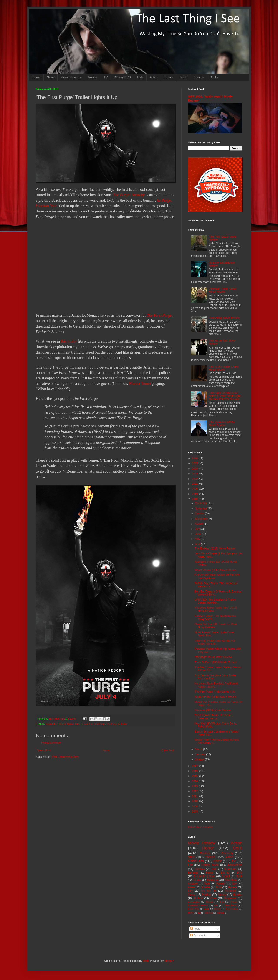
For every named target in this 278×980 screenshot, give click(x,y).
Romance (230, 891)
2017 (195, 766)
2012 (195, 791)
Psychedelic (232, 909)
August (199, 524)
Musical (207, 894)
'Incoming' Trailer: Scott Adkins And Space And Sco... (215, 642)
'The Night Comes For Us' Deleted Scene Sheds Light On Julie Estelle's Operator (225, 396)
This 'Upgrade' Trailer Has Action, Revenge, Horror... (214, 717)
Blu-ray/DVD (122, 77)
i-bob (146, 961)
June (198, 534)
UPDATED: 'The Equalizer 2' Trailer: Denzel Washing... (215, 601)
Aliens (191, 887)
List (190, 865)
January (200, 759)
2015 (195, 776)
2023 (195, 474)
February (201, 754)
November (201, 509)
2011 (195, 796)
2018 (195, 499)
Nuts (219, 887)
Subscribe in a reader (200, 827)
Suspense (230, 898)
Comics (199, 77)
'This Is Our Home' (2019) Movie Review (224, 368)
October (200, 514)
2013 (195, 786)
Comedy (227, 853)
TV (106, 77)
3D (199, 913)
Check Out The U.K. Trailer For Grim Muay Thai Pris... (216, 626)
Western (193, 884)
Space (192, 894)
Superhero (230, 869)
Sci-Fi (183, 77)
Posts (195, 929)
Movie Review (202, 843)
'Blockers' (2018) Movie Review (213, 710)
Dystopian (213, 880)
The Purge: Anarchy (129, 195)
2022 (195, 479)
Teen (207, 884)
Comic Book (210, 865)
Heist (206, 909)
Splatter (206, 887)
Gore (213, 898)
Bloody (210, 902)
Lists (140, 77)
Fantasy (221, 884)
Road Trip (193, 909)
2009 (195, 807)
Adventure (231, 880)
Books (214, 77)
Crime (218, 861)
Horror (169, 77)
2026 (195, 458)
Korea (210, 873)
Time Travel (231, 906)
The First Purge (159, 315)
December (201, 503)
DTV (240, 873)
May (198, 539)
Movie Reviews (71, 77)
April (198, 544)
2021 (195, 484)
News (50, 77)
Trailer (124, 724)
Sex (216, 906)
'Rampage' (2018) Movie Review (213, 657)
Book (239, 876)
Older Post (168, 751)
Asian (229, 857)
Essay (217, 909)
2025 (195, 463)
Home (36, 77)
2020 (195, 489)
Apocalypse (194, 902)
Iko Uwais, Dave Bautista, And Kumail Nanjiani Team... (216, 685)
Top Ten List (209, 891)
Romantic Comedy (198, 906)
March (199, 749)
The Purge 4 (113, 724)
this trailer (69, 341)
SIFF (191, 857)
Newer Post (44, 751)
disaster (238, 894)
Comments (198, 936)
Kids (222, 902)
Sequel (226, 876)
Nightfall (220, 913)
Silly (190, 891)
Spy (234, 884)
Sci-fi (237, 848)
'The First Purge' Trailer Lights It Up (215, 692)
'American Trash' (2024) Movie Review (223, 290)
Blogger (169, 961)
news (85, 724)
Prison (234, 902)
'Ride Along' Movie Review (224, 318)
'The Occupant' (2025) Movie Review (222, 423)
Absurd (222, 894)
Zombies (200, 869)
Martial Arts (196, 861)
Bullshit (198, 898)
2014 (195, 781)
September (202, 519)
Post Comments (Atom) (65, 757)
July (198, 529)
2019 (195, 494)
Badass (205, 853)
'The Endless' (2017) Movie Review (215, 548)
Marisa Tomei (140, 384)
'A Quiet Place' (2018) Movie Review (215, 697)
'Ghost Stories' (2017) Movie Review (215, 570)
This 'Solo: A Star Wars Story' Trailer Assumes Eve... (215, 677)
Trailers (93, 77)
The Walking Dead (204, 876)
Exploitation (52, 724)
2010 (195, 801)
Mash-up (209, 913)
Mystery (232, 887)
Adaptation (235, 865)
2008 (195, 812)
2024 (195, 469)
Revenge (193, 873)
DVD (214, 869)
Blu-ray (225, 873)
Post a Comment (51, 743)
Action (154, 77)
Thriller (210, 857)
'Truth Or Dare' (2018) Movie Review (215, 662)
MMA (191, 913)
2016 (195, 771)
